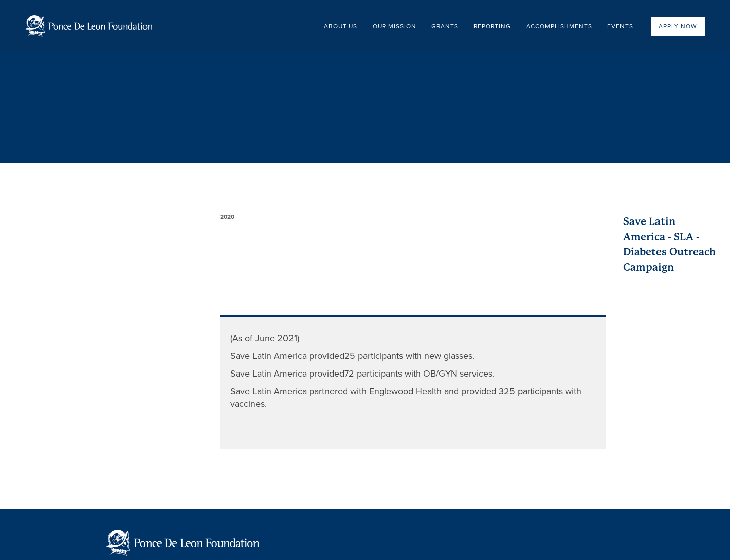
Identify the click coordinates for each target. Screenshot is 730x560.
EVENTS (620, 26)
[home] (89, 26)
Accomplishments (559, 26)
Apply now (678, 26)
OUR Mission (394, 26)
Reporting (492, 26)
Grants (445, 26)
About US (341, 26)
